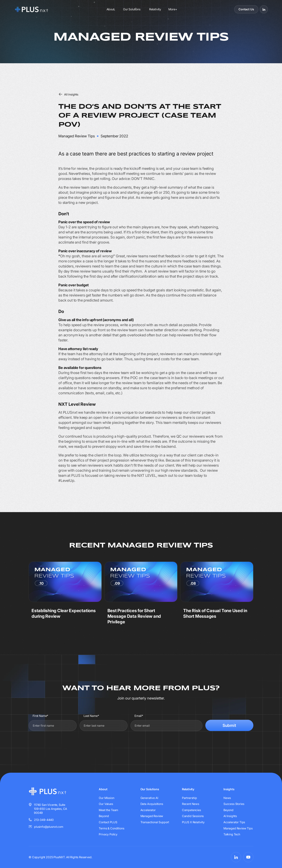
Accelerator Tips (234, 822)
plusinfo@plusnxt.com (49, 827)
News (227, 798)
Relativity (155, 9)
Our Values (106, 804)
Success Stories (234, 804)
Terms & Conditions (111, 828)
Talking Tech (232, 834)
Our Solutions (132, 9)
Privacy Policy (108, 834)
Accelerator (148, 810)
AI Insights (230, 816)
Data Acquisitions (152, 804)
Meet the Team (108, 810)
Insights (229, 789)
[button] (173, 9)
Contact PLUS (108, 822)
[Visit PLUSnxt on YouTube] (248, 857)
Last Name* (91, 716)
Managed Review (152, 816)
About (110, 9)
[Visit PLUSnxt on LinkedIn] (264, 9)
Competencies (191, 810)
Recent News (191, 804)
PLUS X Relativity (193, 822)
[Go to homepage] (41, 9)
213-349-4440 (44, 820)
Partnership (189, 798)
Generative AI (149, 798)
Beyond (104, 816)
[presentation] (226, 742)
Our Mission (106, 798)
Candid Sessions (193, 816)
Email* (139, 716)
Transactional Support (155, 822)
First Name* (40, 716)
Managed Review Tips (238, 828)
